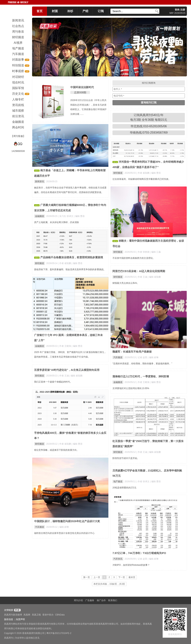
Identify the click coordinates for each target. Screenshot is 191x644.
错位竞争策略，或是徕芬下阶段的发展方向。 (57, 450)
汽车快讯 (118, 559)
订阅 (101, 11)
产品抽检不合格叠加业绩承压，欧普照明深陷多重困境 (72, 257)
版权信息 (9, 619)
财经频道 (118, 173)
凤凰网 (27, 615)
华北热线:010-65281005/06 (149, 126)
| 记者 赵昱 (142, 357)
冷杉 (70, 11)
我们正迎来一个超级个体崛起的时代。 (53, 382)
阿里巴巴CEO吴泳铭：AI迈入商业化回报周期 (139, 271)
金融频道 (40, 216)
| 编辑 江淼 (155, 252)
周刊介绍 (78, 600)
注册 (183, 10)
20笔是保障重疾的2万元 (124, 488)
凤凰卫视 (36, 615)
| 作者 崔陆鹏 (143, 173)
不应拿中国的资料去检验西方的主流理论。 (134, 258)
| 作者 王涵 (142, 277)
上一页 (97, 577)
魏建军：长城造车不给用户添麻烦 (132, 352)
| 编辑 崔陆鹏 (154, 277)
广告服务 (90, 600)
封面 (55, 11)
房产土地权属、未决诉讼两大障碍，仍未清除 (57, 222)
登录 (177, 10)
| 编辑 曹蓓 (155, 173)
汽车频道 (118, 357)
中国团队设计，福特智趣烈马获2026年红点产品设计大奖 (67, 521)
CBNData (60, 615)
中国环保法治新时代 (82, 87)
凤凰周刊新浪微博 (13, 615)
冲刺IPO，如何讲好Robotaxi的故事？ (131, 565)
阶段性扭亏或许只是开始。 (126, 458)
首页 (40, 11)
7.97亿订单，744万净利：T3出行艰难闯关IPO (139, 553)
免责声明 (20, 619)
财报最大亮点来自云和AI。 (126, 283)
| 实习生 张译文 (66, 216)
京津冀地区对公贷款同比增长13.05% (131, 388)
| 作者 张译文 (143, 482)
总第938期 (80, 92)
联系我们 (113, 600)
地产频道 (118, 482)
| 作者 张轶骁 (143, 252)
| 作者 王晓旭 (65, 346)
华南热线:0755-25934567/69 (149, 133)
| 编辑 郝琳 (153, 357)
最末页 (132, 577)
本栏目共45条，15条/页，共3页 (109, 584)
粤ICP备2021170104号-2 (59, 633)
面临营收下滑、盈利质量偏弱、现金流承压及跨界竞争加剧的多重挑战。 (70, 269)
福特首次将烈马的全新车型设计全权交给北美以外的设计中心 (64, 533)
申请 (17, 610)
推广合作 (101, 600)
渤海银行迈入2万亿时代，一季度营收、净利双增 (141, 376)
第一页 (87, 577)
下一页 (122, 577)
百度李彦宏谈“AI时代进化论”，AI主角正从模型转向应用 (67, 370)
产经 (85, 11)
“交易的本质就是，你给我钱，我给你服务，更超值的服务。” (142, 364)
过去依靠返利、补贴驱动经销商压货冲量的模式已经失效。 (142, 179)
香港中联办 (48, 615)
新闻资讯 (40, 181)
